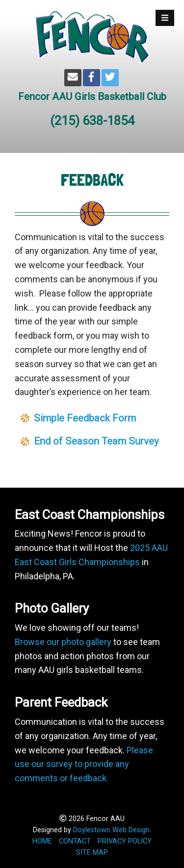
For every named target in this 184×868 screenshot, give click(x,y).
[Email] (73, 78)
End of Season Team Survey (96, 441)
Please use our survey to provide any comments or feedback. (84, 764)
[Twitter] (110, 78)
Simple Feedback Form (85, 418)
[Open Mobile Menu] (165, 18)
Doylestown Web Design (111, 830)
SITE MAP (92, 853)
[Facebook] (92, 78)
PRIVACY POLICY (125, 841)
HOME (42, 841)
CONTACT (75, 841)
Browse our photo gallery (63, 642)
